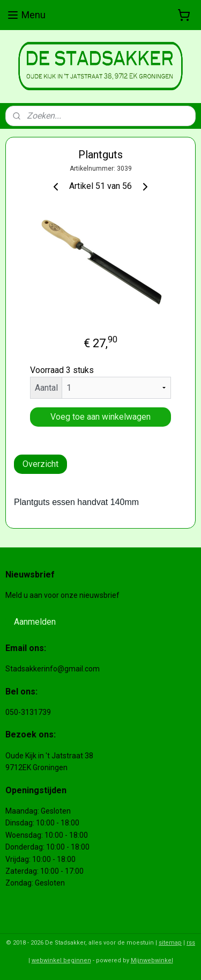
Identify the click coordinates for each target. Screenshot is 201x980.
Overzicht (40, 464)
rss (191, 943)
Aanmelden (35, 622)
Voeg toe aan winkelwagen (100, 417)
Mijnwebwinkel (152, 960)
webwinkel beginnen (61, 960)
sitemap (170, 943)
